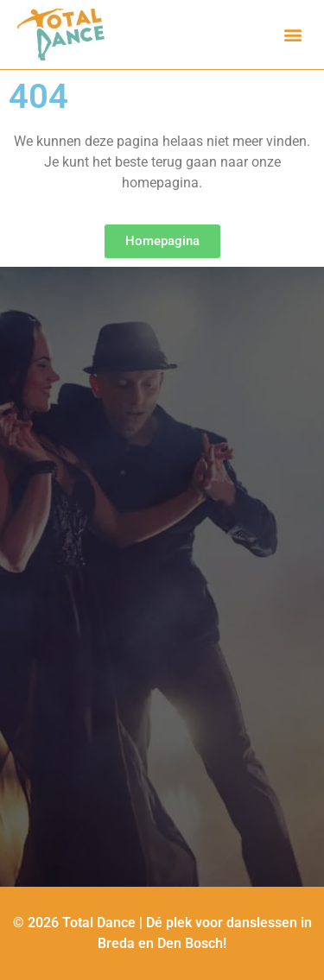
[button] (292, 35)
